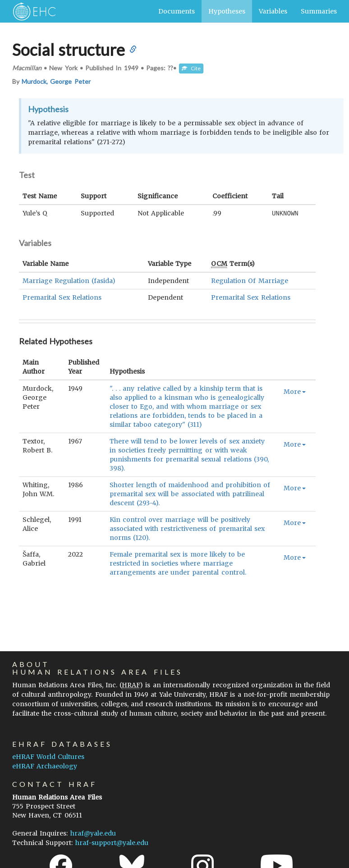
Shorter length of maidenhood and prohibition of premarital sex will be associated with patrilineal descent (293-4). (190, 493)
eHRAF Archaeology (45, 766)
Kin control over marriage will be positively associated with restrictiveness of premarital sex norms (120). (187, 528)
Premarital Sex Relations (62, 297)
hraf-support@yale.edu (112, 843)
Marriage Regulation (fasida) (69, 280)
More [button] (295, 391)
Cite (191, 68)
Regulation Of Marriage (249, 280)
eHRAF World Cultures (48, 757)
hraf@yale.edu (93, 833)
